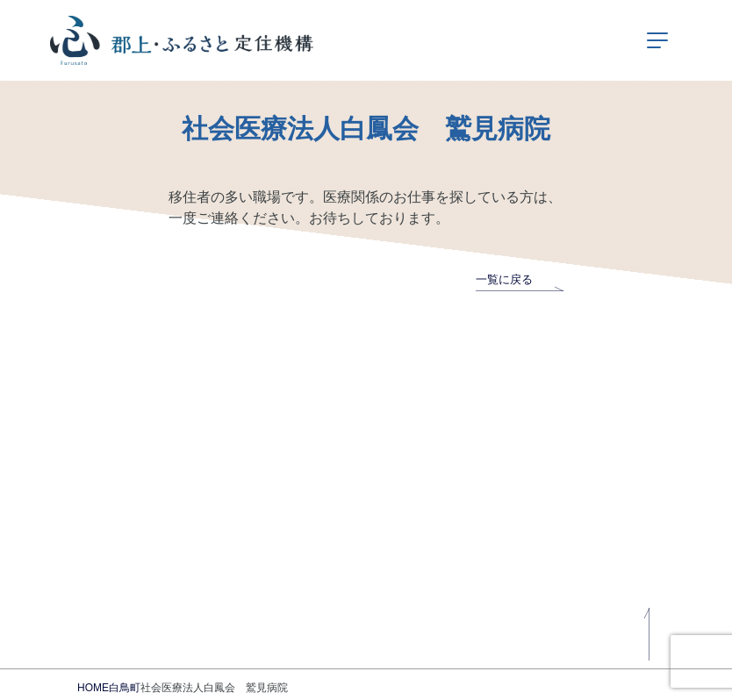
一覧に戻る (520, 279)
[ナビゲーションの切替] (657, 40)
